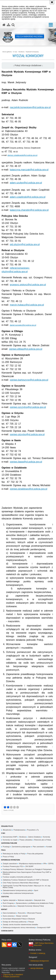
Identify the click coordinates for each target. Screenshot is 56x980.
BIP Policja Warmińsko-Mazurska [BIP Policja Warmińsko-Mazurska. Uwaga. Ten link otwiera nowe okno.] (44, 944)
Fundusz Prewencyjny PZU (13, 866)
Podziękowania (19, 830)
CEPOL (51, 864)
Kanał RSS (4, 945)
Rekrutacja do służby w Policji (14, 854)
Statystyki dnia (39, 900)
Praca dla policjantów (35, 854)
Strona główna (7, 52)
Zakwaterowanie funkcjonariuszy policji (17, 890)
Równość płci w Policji (42, 840)
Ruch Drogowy (8, 903)
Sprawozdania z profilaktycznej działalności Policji (35, 903)
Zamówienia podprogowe (21, 847)
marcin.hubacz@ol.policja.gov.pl (27, 305)
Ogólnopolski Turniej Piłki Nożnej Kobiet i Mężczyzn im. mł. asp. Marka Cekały (27, 887)
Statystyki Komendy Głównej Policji (31, 906)
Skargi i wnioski (22, 916)
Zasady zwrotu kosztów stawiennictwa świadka (20, 925)
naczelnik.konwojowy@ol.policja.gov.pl (30, 107)
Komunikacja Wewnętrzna (11, 860)
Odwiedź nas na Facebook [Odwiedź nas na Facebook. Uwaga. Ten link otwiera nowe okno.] (14, 945)
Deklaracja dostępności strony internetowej (19, 927)
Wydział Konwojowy (32, 52)
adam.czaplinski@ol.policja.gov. (27, 197)
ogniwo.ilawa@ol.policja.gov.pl (26, 462)
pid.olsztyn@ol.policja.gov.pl (25, 244)
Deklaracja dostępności (40, 961)
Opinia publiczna (9, 906)
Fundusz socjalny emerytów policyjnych (18, 877)
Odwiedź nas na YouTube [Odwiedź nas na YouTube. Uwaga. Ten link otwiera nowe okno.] (9, 945)
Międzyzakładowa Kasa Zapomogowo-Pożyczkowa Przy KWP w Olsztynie (27, 873)
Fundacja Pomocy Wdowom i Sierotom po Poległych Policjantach (27, 869)
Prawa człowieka (26, 840)
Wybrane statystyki (25, 900)
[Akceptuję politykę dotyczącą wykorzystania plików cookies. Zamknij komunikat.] (52, 2)
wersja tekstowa (37, 968)
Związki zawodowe (10, 864)
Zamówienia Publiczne (9, 843)
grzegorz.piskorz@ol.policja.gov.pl (28, 285)
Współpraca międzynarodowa (30, 864)
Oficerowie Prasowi (34, 913)
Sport (36, 890)
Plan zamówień (38, 847)
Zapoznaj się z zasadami (13, 975)
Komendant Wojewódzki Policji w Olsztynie (19, 919)
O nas (15, 52)
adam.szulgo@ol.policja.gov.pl (26, 183)
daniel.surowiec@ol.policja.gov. (22, 325)
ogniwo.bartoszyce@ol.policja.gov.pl (29, 380)
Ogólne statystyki (9, 900)
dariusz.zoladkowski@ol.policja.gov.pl (22, 155)
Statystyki (5, 897)
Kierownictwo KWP (10, 837)
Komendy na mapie (10, 840)
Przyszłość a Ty (33, 830)
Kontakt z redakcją (38, 953)
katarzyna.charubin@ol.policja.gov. (28, 210)
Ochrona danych (7, 931)
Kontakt (49, 847)
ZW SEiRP (29, 866)
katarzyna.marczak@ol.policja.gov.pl (29, 170)
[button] (51, 25)
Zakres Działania (34, 837)
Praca (3, 850)
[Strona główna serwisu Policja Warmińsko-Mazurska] (4, 25)
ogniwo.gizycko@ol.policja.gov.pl (27, 434)
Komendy (46, 837)
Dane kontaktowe (9, 913)
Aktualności (7, 830)
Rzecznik (21, 913)
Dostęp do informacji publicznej (14, 922)
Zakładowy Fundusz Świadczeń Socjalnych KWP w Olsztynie (26, 880)
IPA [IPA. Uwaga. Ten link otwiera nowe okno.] (45, 864)
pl (44, 197)
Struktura (21, 52)
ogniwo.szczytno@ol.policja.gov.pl (28, 407)
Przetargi (6, 847)
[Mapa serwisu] (9, 25)
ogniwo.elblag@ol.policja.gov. (25, 349)
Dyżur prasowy (8, 916)
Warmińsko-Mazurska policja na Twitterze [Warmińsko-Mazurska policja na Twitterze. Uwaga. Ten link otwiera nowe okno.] (19, 945)
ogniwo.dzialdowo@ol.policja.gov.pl (29, 489)
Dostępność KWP (44, 927)
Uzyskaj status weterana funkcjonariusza (18, 893)
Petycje (31, 922)
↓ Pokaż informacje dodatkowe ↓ (28, 65)
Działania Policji (7, 826)
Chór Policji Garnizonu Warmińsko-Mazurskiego (21, 883)
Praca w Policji (8, 857)
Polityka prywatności (11, 977)
